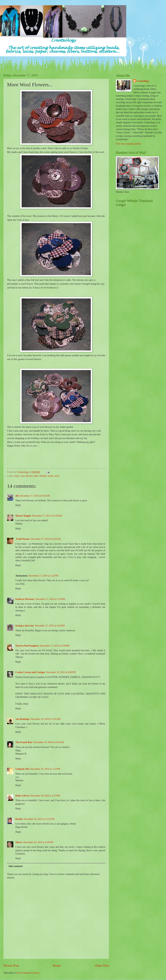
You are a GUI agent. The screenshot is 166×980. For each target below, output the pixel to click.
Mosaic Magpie (23, 516)
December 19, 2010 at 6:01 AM (49, 742)
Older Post (102, 966)
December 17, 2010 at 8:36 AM (47, 516)
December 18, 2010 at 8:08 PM (61, 672)
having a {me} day (25, 626)
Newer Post (11, 966)
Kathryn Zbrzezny (25, 599)
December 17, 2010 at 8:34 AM (35, 496)
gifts (36, 476)
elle (17, 496)
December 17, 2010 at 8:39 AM (46, 539)
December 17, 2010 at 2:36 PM (50, 599)
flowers (29, 476)
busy (17, 476)
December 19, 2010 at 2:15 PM (45, 796)
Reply (18, 505)
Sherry (19, 842)
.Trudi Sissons (23, 539)
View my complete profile (128, 144)
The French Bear (24, 742)
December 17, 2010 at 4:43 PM (50, 626)
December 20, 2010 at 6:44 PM (38, 842)
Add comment (15, 866)
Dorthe (19, 819)
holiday (43, 476)
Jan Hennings (22, 719)
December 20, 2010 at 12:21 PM (39, 819)
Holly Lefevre (22, 796)
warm (50, 476)
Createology (143, 81)
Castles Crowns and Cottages (30, 672)
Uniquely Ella (22, 769)
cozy (22, 476)
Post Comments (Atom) (28, 973)
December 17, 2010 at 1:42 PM (43, 576)
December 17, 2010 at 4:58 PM (55, 646)
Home (57, 966)
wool (57, 476)
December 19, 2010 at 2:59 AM (45, 719)
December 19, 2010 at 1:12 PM (45, 769)
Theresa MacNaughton (27, 646)
